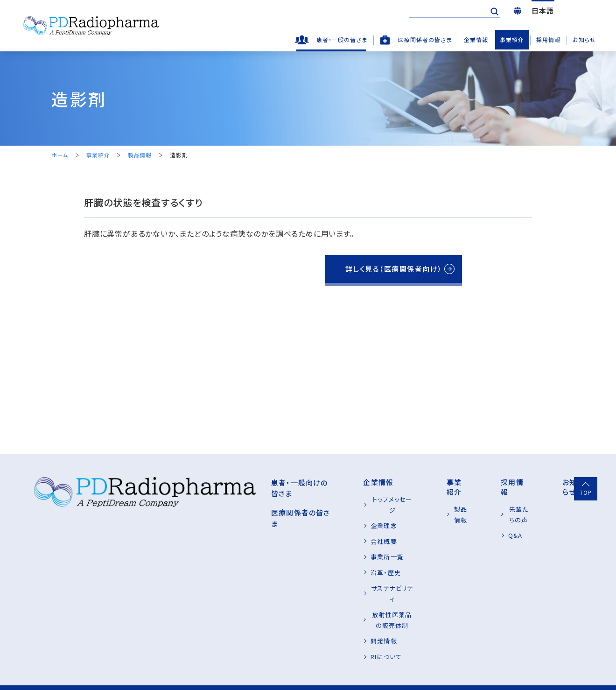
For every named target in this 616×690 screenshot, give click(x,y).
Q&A (489, 515)
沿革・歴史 (318, 561)
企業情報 (476, 39)
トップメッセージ (326, 499)
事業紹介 (512, 39)
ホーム (60, 155)
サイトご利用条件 (133, 671)
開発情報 (316, 608)
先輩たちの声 (500, 499)
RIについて (318, 624)
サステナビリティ (326, 577)
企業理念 (316, 515)
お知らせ (584, 39)
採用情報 (548, 39)
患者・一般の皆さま (342, 39)
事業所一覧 (319, 546)
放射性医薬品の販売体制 (339, 593)
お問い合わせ (198, 671)
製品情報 (140, 155)
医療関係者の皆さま (425, 39)
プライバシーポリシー (55, 671)
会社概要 (316, 530)
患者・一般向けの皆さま (224, 482)
